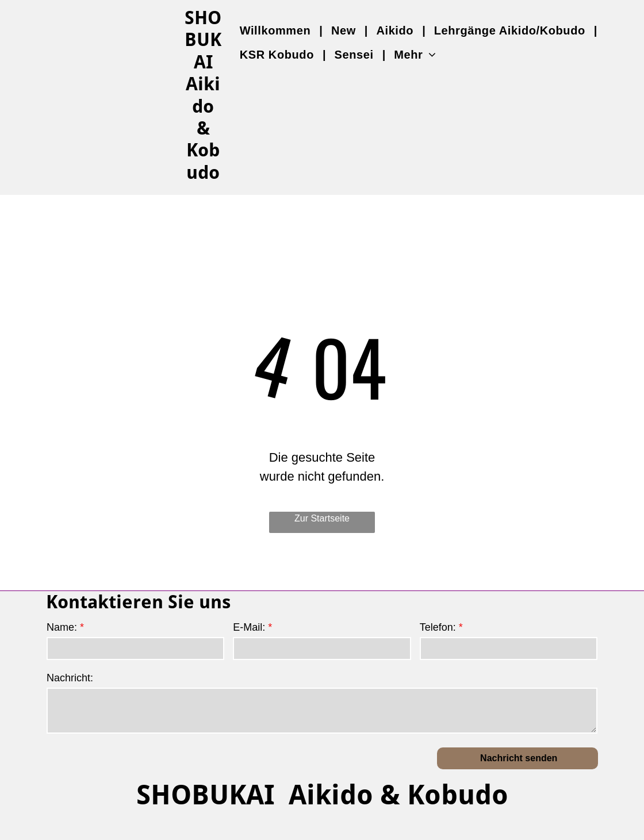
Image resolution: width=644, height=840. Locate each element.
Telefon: (438, 627)
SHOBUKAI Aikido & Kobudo (322, 795)
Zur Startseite (322, 518)
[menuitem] (277, 30)
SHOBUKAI (203, 40)
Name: (62, 627)
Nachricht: (70, 678)
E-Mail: (249, 627)
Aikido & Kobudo (203, 128)
